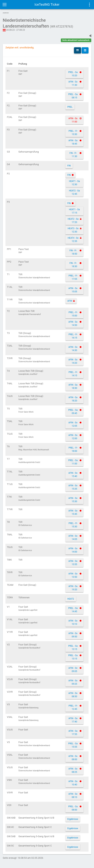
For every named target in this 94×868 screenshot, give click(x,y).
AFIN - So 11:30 (73, 83)
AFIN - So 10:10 (73, 622)
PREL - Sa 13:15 (73, 648)
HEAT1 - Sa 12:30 (74, 183)
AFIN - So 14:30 (73, 349)
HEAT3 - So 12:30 (73, 230)
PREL (70, 107)
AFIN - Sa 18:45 (73, 142)
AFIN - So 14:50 (73, 324)
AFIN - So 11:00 (73, 120)
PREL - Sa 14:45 (73, 610)
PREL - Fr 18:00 (73, 449)
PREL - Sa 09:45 (73, 412)
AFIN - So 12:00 (73, 437)
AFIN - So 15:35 (73, 487)
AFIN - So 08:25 (73, 770)
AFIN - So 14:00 (73, 550)
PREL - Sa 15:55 (73, 745)
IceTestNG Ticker (47, 4)
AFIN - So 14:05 (73, 538)
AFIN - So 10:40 (73, 783)
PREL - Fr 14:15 (73, 374)
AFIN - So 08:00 (73, 758)
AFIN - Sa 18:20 (73, 399)
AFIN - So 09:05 (73, 670)
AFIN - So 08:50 (73, 695)
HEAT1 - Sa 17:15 (74, 211)
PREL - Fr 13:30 (73, 133)
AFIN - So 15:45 (73, 512)
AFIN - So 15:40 (73, 475)
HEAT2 (71, 599)
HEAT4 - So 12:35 (73, 240)
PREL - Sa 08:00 (73, 808)
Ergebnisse (73, 819)
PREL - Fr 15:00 (73, 314)
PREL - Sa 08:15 (73, 96)
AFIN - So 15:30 (73, 500)
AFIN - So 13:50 (73, 575)
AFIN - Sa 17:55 (73, 733)
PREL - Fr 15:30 (73, 525)
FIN (69, 166)
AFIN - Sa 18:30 (73, 386)
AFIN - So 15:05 (73, 290)
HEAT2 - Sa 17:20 (73, 221)
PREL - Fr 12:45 (73, 707)
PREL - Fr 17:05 (73, 277)
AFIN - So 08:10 (73, 796)
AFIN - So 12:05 (73, 424)
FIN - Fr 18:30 (73, 265)
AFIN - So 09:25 (73, 682)
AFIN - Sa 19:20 (73, 588)
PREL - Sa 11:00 (73, 462)
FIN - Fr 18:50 (73, 252)
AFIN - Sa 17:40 (73, 720)
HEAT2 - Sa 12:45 (74, 192)
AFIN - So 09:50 (73, 635)
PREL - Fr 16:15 (73, 336)
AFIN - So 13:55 (73, 563)
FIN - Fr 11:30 (73, 155)
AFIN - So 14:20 (73, 361)
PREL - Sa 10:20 (73, 74)
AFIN (70, 301)
